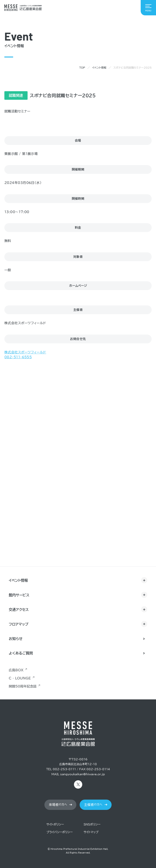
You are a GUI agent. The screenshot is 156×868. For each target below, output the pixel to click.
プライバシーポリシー (60, 832)
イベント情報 (99, 68)
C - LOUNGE (20, 678)
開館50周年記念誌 (23, 686)
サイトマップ (91, 832)
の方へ (58, 805)
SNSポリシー (92, 824)
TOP (82, 68)
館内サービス (19, 595)
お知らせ (16, 639)
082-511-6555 (18, 357)
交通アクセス (19, 610)
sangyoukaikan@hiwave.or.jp (82, 774)
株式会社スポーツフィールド (25, 352)
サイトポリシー (55, 824)
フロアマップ (19, 624)
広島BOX (16, 670)
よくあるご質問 (21, 653)
